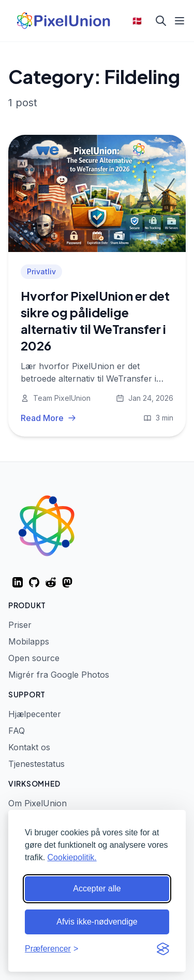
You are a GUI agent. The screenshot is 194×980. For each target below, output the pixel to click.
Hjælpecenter (35, 714)
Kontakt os (29, 747)
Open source (34, 658)
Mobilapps (29, 641)
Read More (48, 418)
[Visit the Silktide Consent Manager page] (163, 949)
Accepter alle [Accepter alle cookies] (97, 888)
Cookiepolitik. (72, 857)
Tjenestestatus (36, 764)
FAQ (17, 731)
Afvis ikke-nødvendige (97, 922)
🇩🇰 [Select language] (137, 21)
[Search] (161, 21)
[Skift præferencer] (51, 949)
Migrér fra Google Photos (59, 675)
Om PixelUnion (38, 803)
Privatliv (41, 271)
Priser (20, 625)
